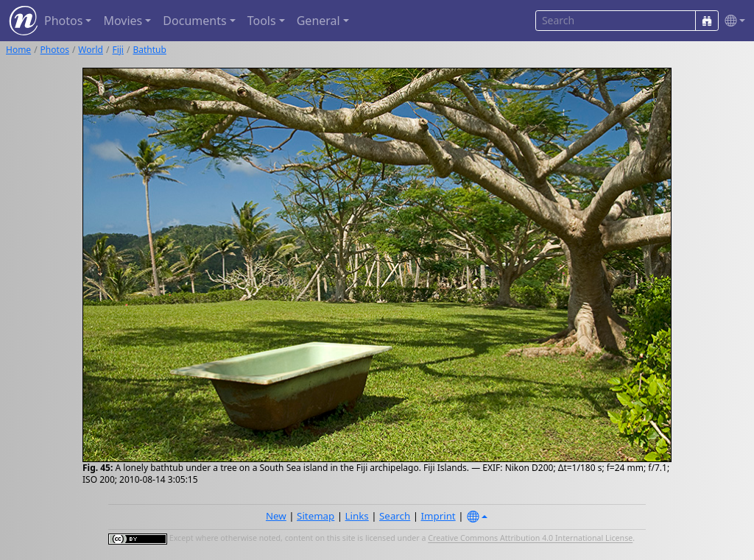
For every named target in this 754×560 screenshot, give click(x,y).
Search (395, 516)
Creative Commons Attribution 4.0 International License (530, 539)
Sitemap (316, 516)
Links (357, 516)
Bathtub (149, 50)
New (276, 516)
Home (18, 50)
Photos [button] (63, 21)
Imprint (438, 516)
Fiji (118, 50)
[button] (732, 21)
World (91, 50)
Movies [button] (123, 21)
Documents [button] (194, 21)
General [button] (318, 21)
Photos (55, 50)
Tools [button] (262, 21)
